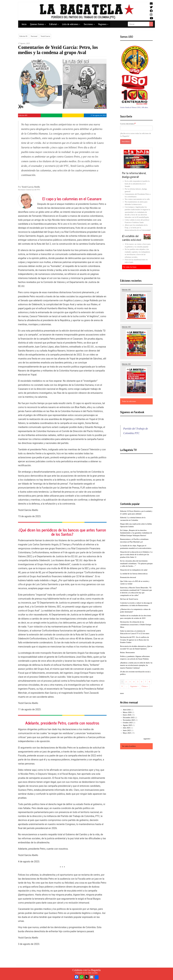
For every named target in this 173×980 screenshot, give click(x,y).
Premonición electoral (128, 577)
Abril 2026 (127, 710)
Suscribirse (126, 141)
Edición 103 (126, 327)
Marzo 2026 (127, 712)
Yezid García (45, 36)
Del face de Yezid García (129, 599)
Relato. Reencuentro (127, 652)
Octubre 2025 (128, 723)
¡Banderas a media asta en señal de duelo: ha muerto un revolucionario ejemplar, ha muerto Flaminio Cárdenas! (136, 665)
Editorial (54, 24)
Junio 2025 (127, 730)
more (122, 693)
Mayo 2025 (127, 733)
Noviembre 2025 (129, 720)
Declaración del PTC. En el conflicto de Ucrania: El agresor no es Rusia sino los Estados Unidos (135, 640)
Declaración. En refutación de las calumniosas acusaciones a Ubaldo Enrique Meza (136, 624)
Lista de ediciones (71, 24)
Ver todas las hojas (130, 267)
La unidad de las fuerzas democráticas (134, 574)
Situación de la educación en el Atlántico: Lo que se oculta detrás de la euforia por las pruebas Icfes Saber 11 (136, 555)
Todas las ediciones (129, 401)
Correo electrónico (127, 124)
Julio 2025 (127, 728)
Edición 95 (23, 36)
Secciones (89, 24)
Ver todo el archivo (129, 746)
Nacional (34, 36)
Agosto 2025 (127, 725)
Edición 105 (126, 290)
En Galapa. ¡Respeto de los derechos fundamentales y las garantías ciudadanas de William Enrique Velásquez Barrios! (136, 533)
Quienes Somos (38, 24)
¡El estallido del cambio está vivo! (132, 238)
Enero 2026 (127, 715)
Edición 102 (126, 364)
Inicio (24, 24)
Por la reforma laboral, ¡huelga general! (134, 175)
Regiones (103, 24)
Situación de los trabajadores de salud (134, 570)
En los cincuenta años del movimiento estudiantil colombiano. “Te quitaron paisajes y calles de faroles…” (136, 563)
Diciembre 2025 (129, 718)
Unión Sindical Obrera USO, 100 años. (134, 107)
